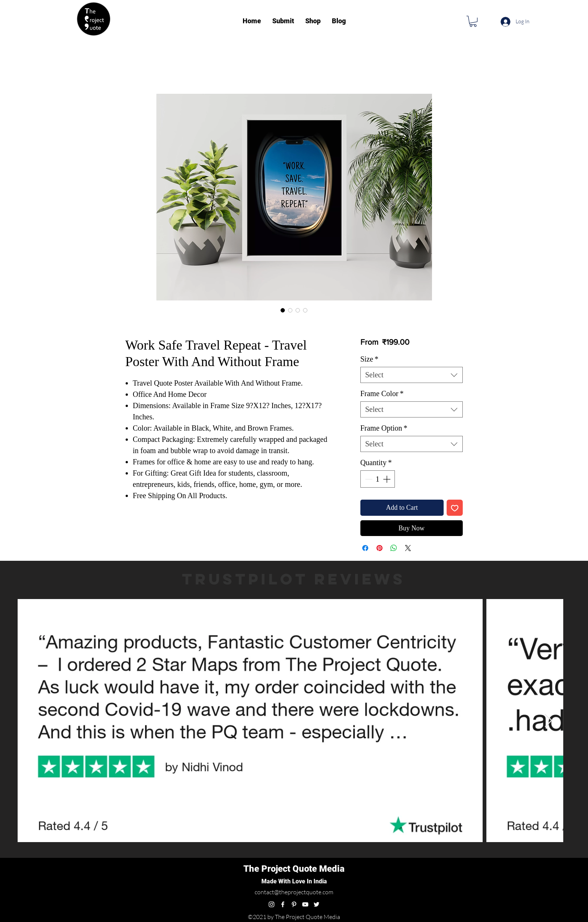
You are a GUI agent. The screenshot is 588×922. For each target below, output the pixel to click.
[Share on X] (408, 548)
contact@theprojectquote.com (294, 892)
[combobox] (412, 375)
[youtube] (305, 904)
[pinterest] (294, 904)
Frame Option (384, 428)
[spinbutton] (378, 479)
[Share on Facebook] (365, 548)
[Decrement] (368, 479)
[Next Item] (548, 721)
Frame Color (382, 393)
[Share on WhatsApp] (394, 548)
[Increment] (387, 479)
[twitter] (316, 904)
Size (369, 359)
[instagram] (271, 904)
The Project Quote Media (294, 869)
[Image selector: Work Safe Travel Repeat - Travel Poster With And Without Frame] (283, 310)
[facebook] (283, 904)
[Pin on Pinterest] (379, 548)
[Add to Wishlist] (455, 508)
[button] (473, 21)
